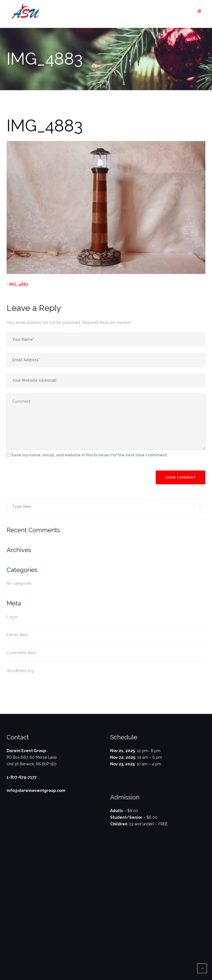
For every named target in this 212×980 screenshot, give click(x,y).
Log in (12, 617)
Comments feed (21, 653)
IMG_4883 (18, 284)
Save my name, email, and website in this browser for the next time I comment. (90, 455)
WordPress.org (20, 671)
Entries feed (17, 635)
